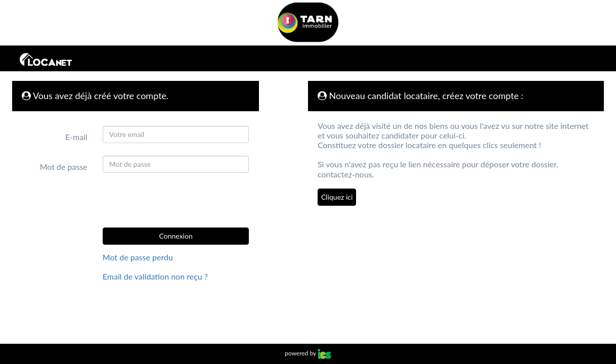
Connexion (176, 236)
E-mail (76, 137)
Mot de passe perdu (138, 257)
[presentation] (174, 200)
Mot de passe (64, 167)
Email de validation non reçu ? (155, 276)
